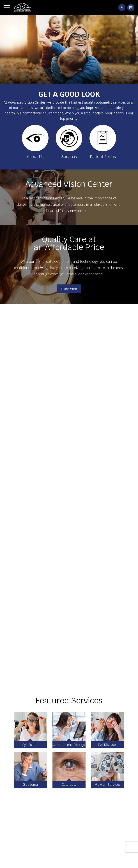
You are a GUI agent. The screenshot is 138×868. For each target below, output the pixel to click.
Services (69, 157)
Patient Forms (103, 157)
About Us (35, 157)
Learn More (69, 289)
